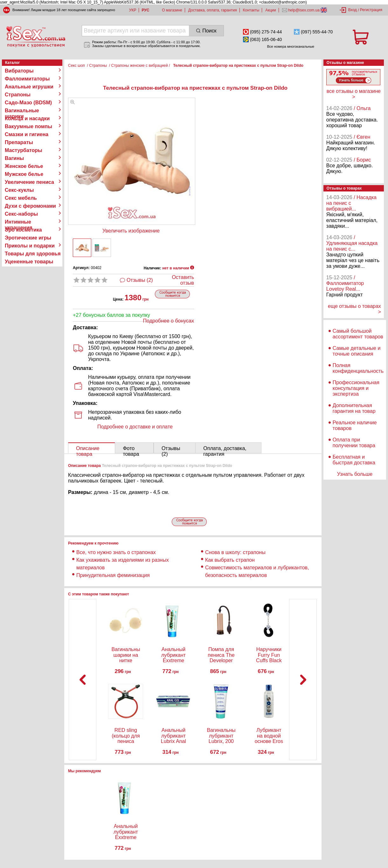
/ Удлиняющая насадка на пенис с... (352, 243)
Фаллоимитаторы (27, 79)
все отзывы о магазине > (354, 94)
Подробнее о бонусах (169, 321)
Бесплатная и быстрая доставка (354, 460)
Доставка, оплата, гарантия (213, 10)
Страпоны (18, 95)
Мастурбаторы (24, 150)
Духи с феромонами (30, 206)
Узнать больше (355, 474)
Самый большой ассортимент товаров (358, 334)
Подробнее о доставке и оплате (135, 427)
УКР (133, 10)
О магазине (172, 10)
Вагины (14, 158)
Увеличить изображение (131, 231)
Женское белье (24, 166)
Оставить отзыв (183, 280)
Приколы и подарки (30, 246)
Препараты (19, 142)
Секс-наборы (21, 214)
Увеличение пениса (29, 182)
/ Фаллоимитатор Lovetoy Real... (345, 283)
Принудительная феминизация (113, 575)
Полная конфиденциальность (358, 368)
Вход (353, 10)
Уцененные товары (29, 262)
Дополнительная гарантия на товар (354, 408)
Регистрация (371, 10)
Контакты (251, 10)
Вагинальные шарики (22, 111)
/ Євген (362, 137)
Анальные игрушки (29, 87)
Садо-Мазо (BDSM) (28, 103)
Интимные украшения (19, 222)
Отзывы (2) (140, 280)
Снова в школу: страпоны (235, 552)
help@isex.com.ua (304, 10)
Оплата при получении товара (354, 443)
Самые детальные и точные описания (357, 351)
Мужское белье (24, 174)
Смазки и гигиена (27, 134)
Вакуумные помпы (28, 126)
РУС (145, 10)
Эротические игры (28, 238)
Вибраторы (19, 71)
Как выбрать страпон (230, 560)
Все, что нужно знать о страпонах (116, 552)
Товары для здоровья (33, 254)
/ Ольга (362, 108)
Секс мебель (21, 198)
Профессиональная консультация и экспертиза (356, 388)
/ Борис (362, 160)
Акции (271, 10)
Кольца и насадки (27, 118)
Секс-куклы (19, 190)
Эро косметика (23, 230)
